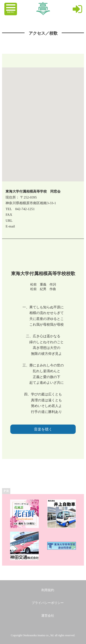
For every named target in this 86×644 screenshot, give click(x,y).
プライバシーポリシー (48, 603)
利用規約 (48, 590)
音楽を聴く (43, 429)
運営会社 (48, 616)
